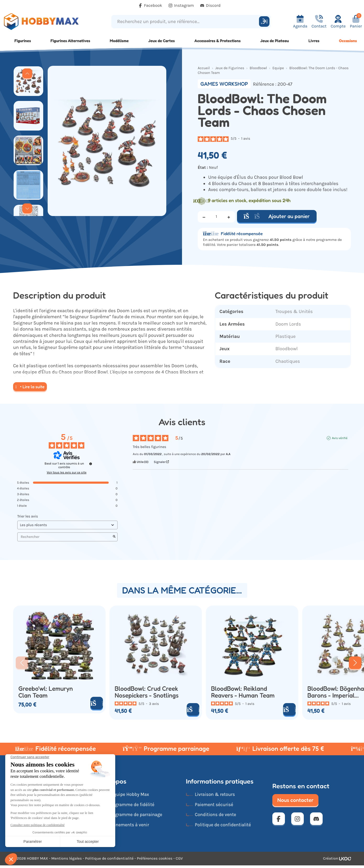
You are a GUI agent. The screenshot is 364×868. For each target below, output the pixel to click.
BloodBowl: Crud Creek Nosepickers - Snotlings (147, 692)
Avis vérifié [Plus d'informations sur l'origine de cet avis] (340, 438)
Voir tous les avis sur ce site (67, 472)
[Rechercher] (264, 21)
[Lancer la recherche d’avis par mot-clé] (114, 537)
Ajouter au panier (277, 216)
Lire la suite (30, 387)
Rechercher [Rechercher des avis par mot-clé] (65, 537)
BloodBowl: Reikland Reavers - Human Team (243, 692)
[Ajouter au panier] (97, 703)
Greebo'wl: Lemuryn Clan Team (46, 692)
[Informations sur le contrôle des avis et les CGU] (91, 464)
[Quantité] (216, 217)
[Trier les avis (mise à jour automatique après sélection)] (67, 525)
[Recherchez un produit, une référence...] (186, 22)
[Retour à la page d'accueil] (46, 22)
